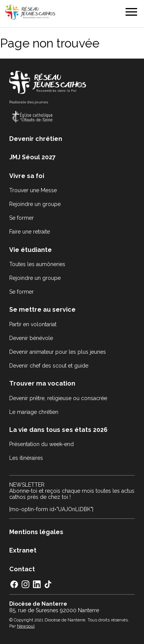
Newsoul (26, 626)
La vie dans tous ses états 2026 (58, 430)
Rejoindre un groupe (35, 204)
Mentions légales (36, 532)
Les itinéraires (26, 458)
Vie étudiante (31, 250)
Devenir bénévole (31, 338)
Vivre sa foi (27, 176)
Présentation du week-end (41, 444)
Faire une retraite (30, 232)
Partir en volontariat (33, 324)
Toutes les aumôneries (37, 264)
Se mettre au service (42, 310)
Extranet (23, 550)
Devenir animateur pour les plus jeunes (58, 352)
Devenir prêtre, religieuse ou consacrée (58, 398)
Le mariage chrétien (34, 412)
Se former (22, 218)
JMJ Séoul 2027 (32, 157)
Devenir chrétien (36, 139)
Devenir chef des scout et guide (49, 366)
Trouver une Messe (33, 190)
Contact (22, 569)
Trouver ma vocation (42, 383)
